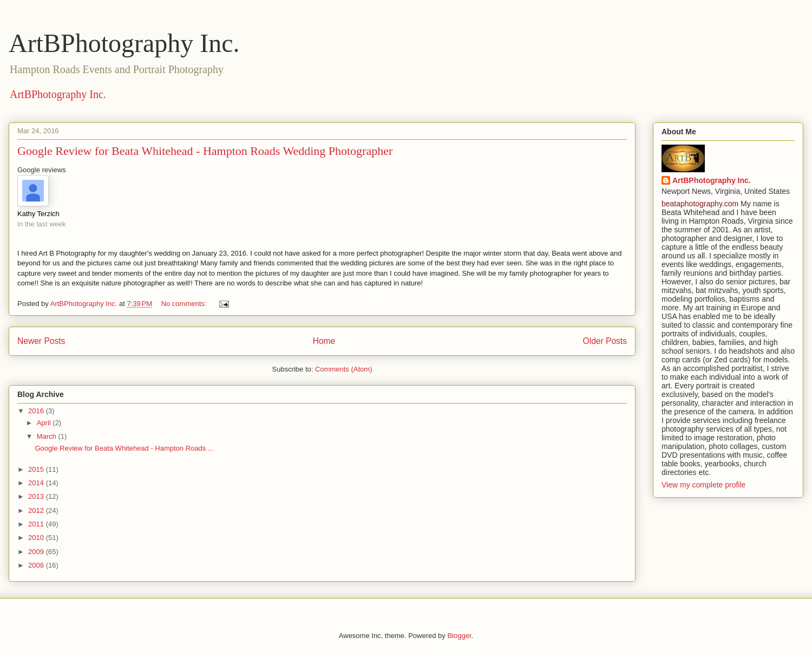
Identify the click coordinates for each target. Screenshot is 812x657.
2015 (37, 469)
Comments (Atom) (343, 369)
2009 (37, 552)
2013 (37, 496)
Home (324, 341)
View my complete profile (703, 485)
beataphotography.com (700, 204)
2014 (37, 483)
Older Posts (605, 341)
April (45, 423)
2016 (37, 411)
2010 (37, 538)
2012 (37, 510)
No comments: (185, 304)
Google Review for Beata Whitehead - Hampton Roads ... (124, 448)
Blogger (459, 636)
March (48, 436)
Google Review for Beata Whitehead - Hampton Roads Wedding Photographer (205, 151)
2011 (37, 524)
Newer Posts (41, 341)
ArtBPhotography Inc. (124, 43)
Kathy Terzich (38, 214)
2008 (37, 565)
